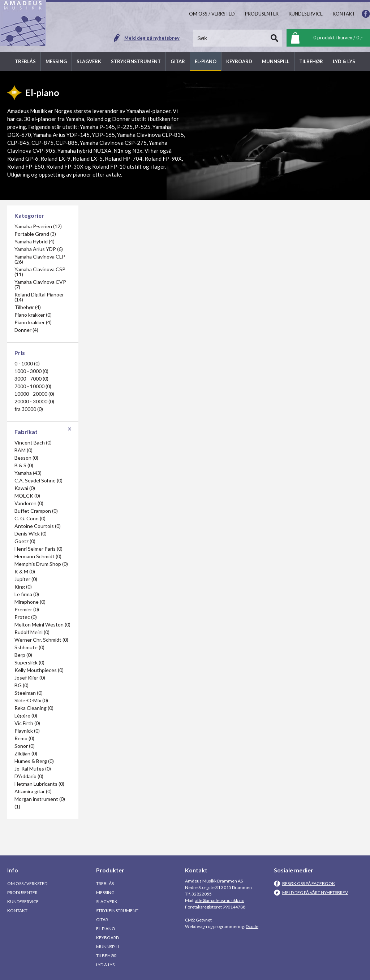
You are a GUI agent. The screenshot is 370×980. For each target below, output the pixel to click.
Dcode (252, 926)
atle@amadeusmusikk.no (220, 900)
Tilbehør (106, 956)
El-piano (106, 929)
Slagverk (107, 901)
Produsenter (22, 892)
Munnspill (108, 947)
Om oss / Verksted (27, 883)
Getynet (204, 920)
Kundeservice (23, 901)
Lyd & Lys (105, 965)
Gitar (102, 920)
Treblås (105, 883)
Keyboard (107, 938)
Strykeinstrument (117, 910)
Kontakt (17, 910)
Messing (105, 892)
